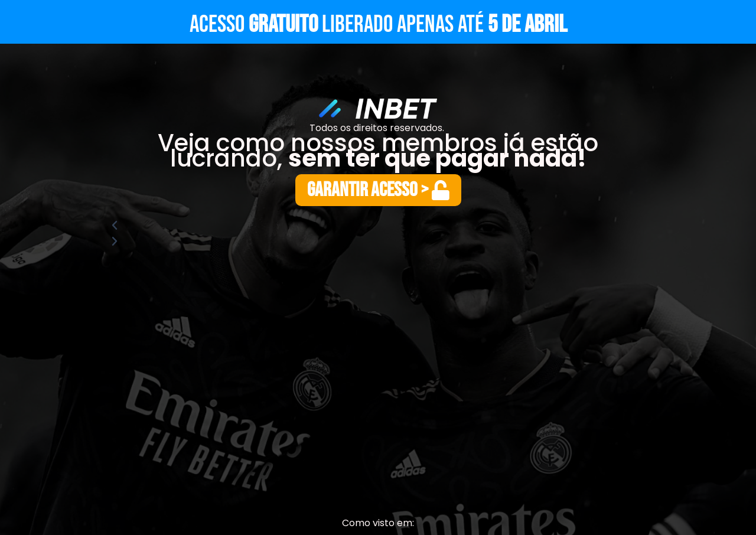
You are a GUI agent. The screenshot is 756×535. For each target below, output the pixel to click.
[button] (378, 226)
